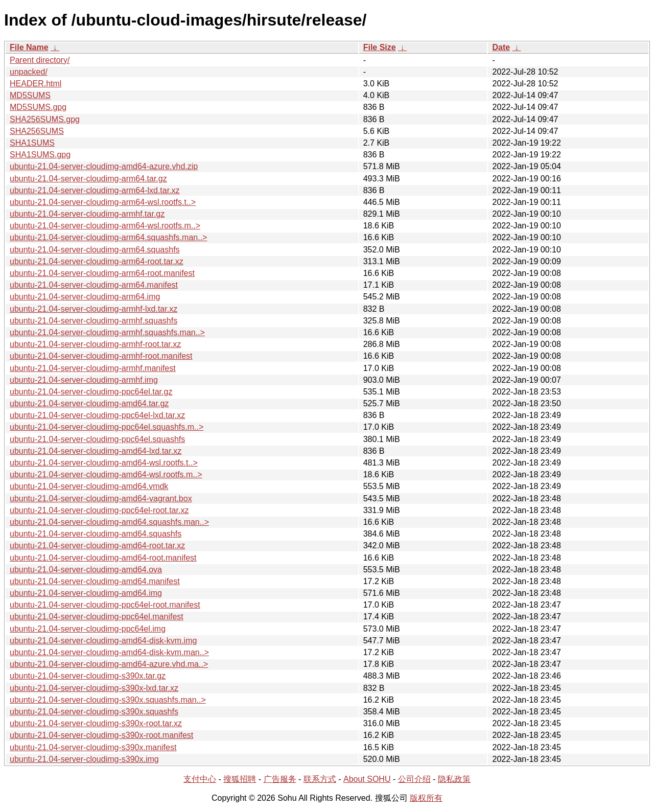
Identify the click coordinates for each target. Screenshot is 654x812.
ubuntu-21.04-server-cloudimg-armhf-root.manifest (101, 356)
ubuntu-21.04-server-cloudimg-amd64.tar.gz (89, 403)
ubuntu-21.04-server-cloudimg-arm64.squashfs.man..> (108, 237)
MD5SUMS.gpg (38, 107)
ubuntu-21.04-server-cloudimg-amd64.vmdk (89, 486)
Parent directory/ (40, 60)
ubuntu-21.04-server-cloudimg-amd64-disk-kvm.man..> (109, 652)
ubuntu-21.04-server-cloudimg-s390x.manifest (93, 747)
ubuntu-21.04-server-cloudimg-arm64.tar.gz (88, 179)
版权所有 (426, 798)
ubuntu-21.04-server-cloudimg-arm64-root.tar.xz (97, 261)
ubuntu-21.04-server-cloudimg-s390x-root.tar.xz (96, 723)
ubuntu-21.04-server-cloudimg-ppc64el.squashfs (97, 439)
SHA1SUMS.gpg (40, 155)
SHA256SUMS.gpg (45, 119)
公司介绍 (414, 779)
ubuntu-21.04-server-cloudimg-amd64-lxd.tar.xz (96, 451)
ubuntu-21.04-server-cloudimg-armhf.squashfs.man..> (107, 332)
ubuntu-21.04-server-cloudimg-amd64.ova (86, 570)
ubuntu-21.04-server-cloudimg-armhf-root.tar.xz (95, 344)
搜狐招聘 (240, 779)
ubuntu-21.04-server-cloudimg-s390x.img (84, 759)
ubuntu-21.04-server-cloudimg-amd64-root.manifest (103, 558)
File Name (29, 47)
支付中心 (200, 779)
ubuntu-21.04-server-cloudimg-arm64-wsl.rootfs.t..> (103, 202)
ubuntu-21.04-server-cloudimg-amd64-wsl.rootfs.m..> (106, 474)
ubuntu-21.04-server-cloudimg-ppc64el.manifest (97, 617)
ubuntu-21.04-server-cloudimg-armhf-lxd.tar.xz (94, 309)
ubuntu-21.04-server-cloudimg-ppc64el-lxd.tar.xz (97, 415)
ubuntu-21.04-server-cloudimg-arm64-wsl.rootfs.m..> (105, 226)
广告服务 (280, 779)
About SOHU (367, 779)
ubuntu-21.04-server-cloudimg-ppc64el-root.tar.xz (99, 510)
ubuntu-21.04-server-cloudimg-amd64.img (86, 593)
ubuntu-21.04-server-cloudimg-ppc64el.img (88, 629)
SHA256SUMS (37, 131)
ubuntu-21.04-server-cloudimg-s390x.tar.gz (88, 676)
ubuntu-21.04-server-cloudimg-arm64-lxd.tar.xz (95, 190)
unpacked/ (29, 72)
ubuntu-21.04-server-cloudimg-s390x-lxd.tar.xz (94, 688)
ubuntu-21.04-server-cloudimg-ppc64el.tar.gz (91, 392)
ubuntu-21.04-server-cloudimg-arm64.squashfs (95, 250)
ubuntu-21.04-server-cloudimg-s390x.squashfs (94, 712)
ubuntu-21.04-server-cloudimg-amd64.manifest (95, 581)
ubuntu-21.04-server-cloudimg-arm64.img (85, 297)
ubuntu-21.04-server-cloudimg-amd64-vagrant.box (101, 498)
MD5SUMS (30, 95)
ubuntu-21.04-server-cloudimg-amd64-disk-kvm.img (103, 641)
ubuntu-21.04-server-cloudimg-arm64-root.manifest (102, 273)
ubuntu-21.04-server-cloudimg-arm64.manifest (94, 285)
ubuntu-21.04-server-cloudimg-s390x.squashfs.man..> (108, 700)
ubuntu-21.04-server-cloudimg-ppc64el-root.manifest (105, 605)
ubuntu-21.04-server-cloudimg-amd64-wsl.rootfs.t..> (104, 463)
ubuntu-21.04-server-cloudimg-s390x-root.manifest (101, 735)
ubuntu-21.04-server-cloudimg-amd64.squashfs (96, 534)
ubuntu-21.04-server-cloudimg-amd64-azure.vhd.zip (104, 166)
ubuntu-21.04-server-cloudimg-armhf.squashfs (94, 321)
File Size (380, 47)
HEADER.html (36, 84)
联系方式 (320, 779)
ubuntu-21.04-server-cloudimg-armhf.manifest (93, 368)
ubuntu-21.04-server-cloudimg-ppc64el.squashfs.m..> (107, 427)
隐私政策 (454, 779)
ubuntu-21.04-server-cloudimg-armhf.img (84, 380)
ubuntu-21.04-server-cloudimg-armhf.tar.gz (87, 214)
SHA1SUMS (32, 143)
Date (501, 47)
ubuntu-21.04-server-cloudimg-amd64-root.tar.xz (97, 546)
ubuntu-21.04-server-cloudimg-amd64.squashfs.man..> (109, 522)
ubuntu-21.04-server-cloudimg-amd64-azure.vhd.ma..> (109, 664)
